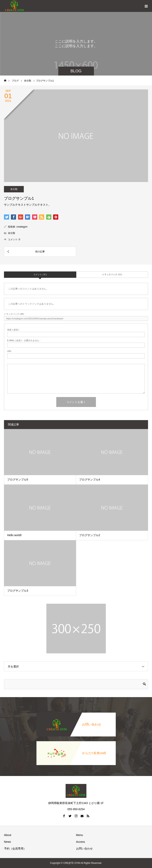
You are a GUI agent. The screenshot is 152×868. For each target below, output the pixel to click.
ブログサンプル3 (18, 591)
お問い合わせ (84, 849)
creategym (22, 227)
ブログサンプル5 (18, 480)
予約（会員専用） (15, 849)
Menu (80, 835)
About (8, 835)
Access (81, 842)
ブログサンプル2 (90, 535)
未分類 (14, 189)
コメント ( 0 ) (40, 274)
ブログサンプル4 (90, 480)
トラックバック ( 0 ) (112, 274)
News (7, 842)
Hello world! (14, 535)
